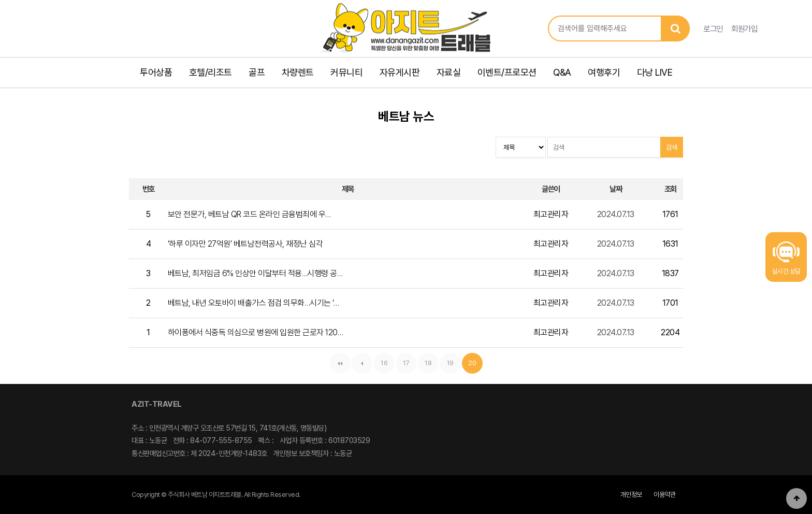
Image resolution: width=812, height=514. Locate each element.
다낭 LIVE (655, 72)
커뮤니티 (346, 72)
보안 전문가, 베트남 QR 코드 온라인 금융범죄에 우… (249, 214)
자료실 (449, 72)
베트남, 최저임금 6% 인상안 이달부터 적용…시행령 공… (255, 273)
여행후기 (604, 72)
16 (381, 360)
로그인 (713, 29)
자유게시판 (400, 72)
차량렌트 (298, 72)
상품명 (548, 16)
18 (425, 360)
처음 (340, 363)
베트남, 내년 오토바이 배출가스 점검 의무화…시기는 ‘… (253, 303)
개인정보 (631, 495)
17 (403, 360)
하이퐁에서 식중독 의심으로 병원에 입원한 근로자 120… (256, 332)
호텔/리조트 (211, 72)
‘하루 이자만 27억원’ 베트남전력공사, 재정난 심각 (245, 244)
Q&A (562, 72)
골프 (257, 72)
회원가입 (744, 29)
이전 (362, 363)
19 (447, 360)
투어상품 (156, 72)
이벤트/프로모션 (507, 72)
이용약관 (664, 495)
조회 (670, 189)
